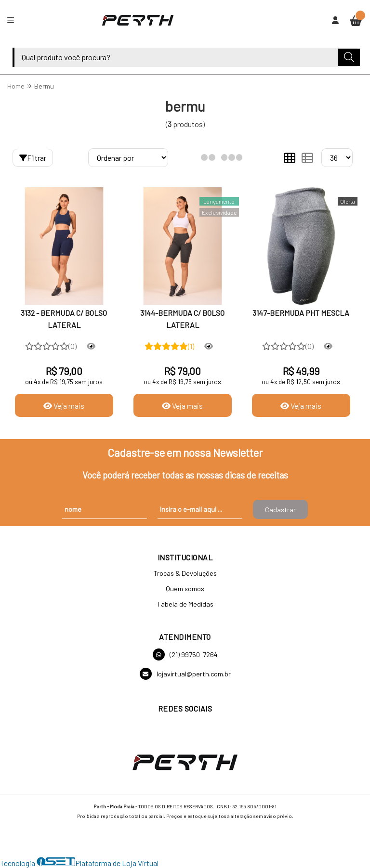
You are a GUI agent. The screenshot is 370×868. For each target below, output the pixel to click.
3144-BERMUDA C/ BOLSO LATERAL (182, 318)
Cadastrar (280, 510)
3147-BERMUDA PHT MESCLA (301, 313)
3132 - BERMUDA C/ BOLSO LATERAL (64, 318)
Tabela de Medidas (185, 604)
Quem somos (185, 589)
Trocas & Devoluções (185, 573)
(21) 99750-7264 (185, 654)
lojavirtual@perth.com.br (185, 674)
